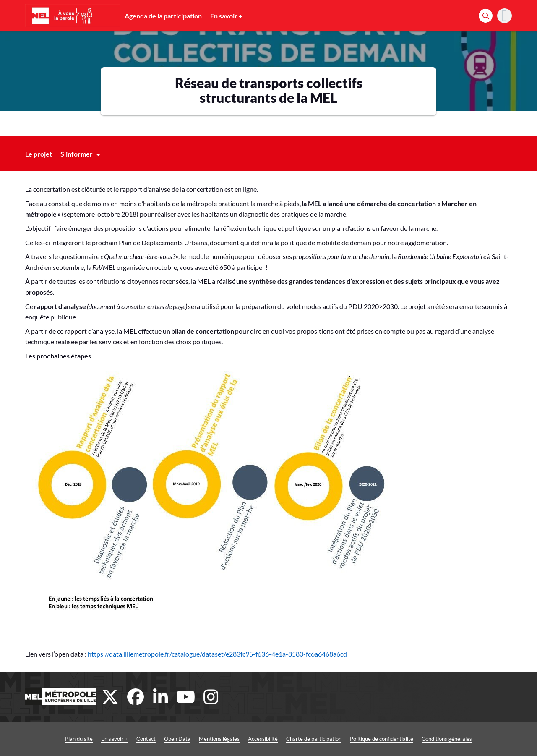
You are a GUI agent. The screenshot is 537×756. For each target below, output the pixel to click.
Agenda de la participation (163, 16)
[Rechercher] (486, 16)
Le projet (39, 154)
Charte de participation (314, 739)
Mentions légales (219, 739)
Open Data (177, 739)
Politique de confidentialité (382, 739)
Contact (146, 739)
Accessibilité (263, 739)
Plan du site (79, 739)
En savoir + (226, 16)
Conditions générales (447, 739)
